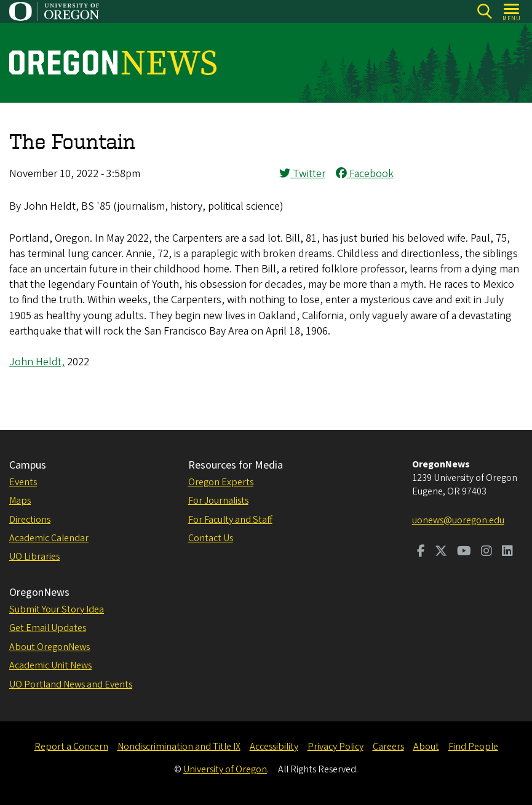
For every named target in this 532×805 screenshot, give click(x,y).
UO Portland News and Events (71, 684)
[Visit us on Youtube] (464, 552)
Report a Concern (71, 747)
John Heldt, (37, 362)
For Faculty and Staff (230, 520)
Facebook (365, 174)
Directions (30, 520)
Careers (388, 747)
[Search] (484, 11)
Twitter (302, 174)
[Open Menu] (512, 11)
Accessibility (274, 747)
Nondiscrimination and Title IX (179, 747)
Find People (473, 747)
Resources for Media (236, 465)
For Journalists (218, 501)
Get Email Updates (48, 628)
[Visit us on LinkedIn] (507, 552)
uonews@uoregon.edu (458, 520)
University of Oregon (225, 769)
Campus (28, 465)
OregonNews (39, 593)
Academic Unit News (50, 665)
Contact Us (211, 538)
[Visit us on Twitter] (441, 552)
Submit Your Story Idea (57, 609)
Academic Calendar (49, 538)
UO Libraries (34, 557)
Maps (20, 501)
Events (23, 482)
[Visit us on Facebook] (421, 552)
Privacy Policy (335, 747)
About (426, 747)
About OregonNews (50, 647)
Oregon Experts (221, 482)
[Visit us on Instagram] (486, 552)
